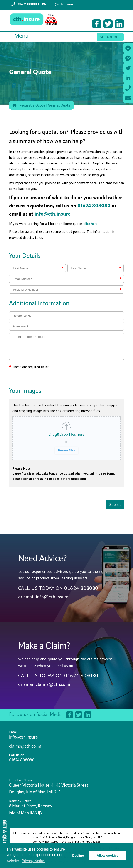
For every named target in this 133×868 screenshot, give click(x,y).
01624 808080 (25, 4)
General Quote (59, 105)
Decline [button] (78, 856)
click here (91, 224)
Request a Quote (32, 105)
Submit (115, 505)
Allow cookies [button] (108, 856)
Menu (19, 36)
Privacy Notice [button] (33, 861)
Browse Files (66, 450)
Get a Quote (110, 37)
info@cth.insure (57, 4)
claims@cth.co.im (54, 684)
